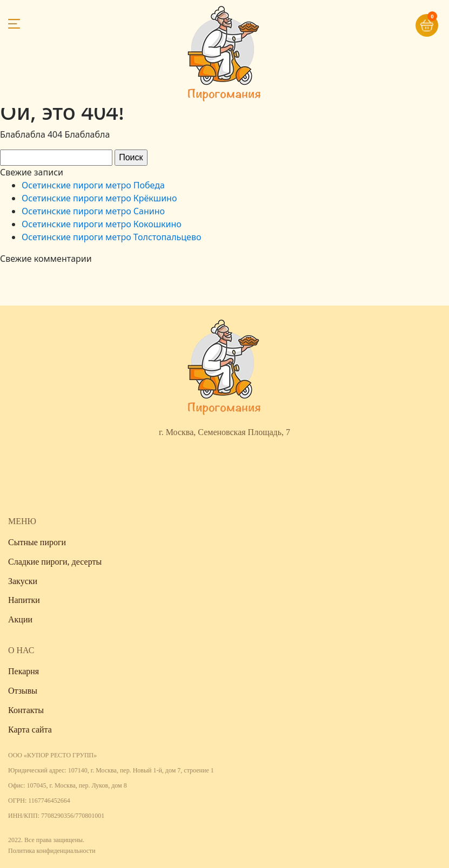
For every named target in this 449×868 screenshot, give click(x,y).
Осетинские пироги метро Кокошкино (102, 224)
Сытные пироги (37, 542)
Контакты (26, 710)
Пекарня (24, 671)
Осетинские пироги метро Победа (93, 185)
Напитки (24, 600)
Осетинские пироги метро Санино (93, 211)
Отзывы (23, 691)
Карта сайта (30, 730)
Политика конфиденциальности (52, 851)
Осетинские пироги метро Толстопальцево (111, 237)
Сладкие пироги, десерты (55, 562)
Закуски (23, 581)
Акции (20, 619)
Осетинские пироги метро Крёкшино (99, 198)
